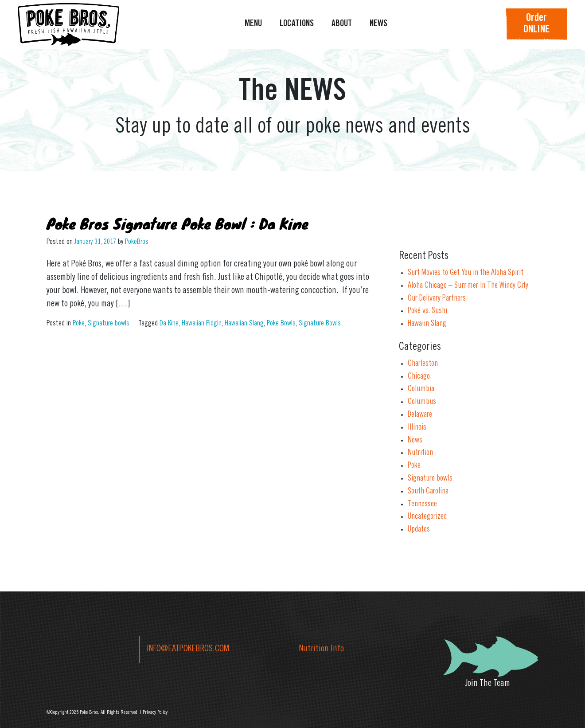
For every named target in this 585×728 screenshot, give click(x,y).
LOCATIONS (297, 24)
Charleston (423, 364)
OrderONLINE (536, 24)
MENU (253, 24)
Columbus (422, 402)
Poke (79, 324)
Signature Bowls (320, 324)
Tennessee (422, 505)
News (415, 441)
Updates (419, 530)
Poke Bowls (281, 324)
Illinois (417, 428)
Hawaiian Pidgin (202, 324)
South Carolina (428, 492)
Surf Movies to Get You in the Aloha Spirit (466, 273)
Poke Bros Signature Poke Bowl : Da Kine (177, 223)
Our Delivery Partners (437, 299)
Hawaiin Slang (427, 324)
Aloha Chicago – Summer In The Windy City (468, 286)
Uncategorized (427, 517)
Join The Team (488, 684)
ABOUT (342, 24)
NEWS (378, 24)
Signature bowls (109, 324)
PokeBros (137, 242)
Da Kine (169, 324)
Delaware (420, 415)
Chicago (419, 377)
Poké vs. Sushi (427, 311)
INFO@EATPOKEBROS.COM (188, 650)
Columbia (421, 389)
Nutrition (420, 453)
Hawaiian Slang (244, 324)
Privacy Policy (155, 712)
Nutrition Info (322, 650)
